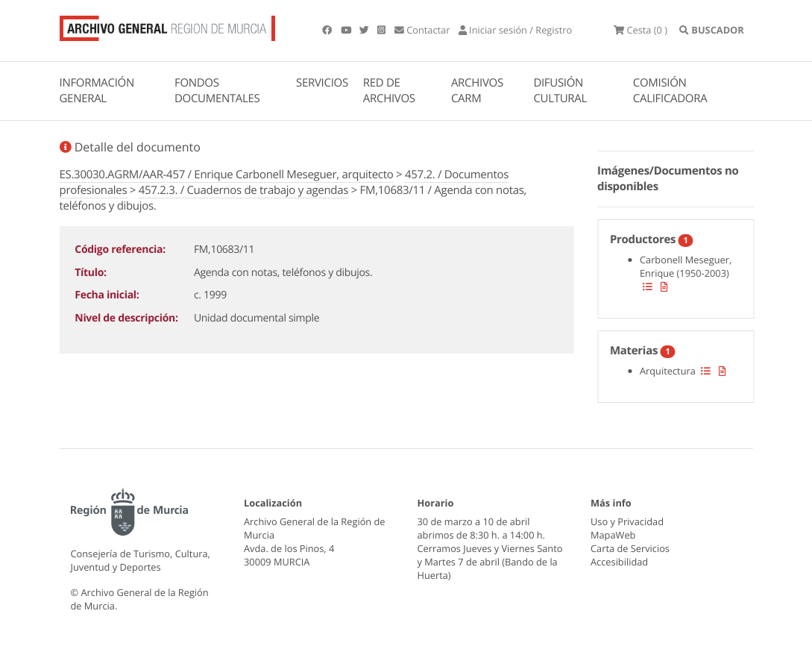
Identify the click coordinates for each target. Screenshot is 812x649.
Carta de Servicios (630, 548)
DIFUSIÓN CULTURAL (560, 91)
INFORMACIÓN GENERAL (97, 91)
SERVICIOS (322, 83)
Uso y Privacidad (627, 521)
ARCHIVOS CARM (477, 91)
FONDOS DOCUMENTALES (217, 91)
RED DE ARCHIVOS (389, 91)
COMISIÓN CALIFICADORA (670, 91)
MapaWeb (613, 535)
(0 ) (641, 30)
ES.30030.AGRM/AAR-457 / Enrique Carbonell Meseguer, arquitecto (227, 175)
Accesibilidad (619, 562)
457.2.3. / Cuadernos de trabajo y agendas (243, 190)
